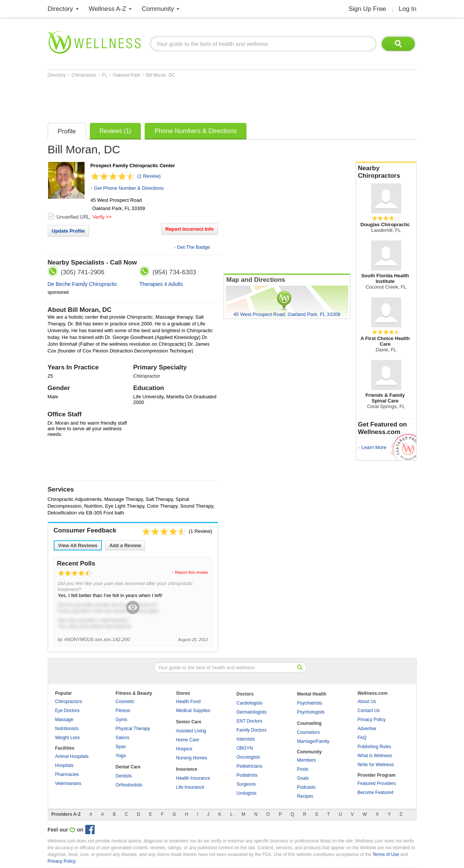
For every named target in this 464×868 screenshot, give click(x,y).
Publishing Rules (374, 747)
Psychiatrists (310, 703)
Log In (407, 9)
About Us (367, 702)
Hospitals (64, 765)
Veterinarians (68, 783)
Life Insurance (190, 787)
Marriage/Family (313, 741)
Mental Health (312, 694)
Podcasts (306, 787)
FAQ (362, 738)
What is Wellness (375, 756)
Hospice (184, 749)
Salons (123, 738)
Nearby (386, 172)
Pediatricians (250, 766)
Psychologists (311, 712)
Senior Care (189, 722)
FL (105, 75)
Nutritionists (67, 729)
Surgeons (246, 784)
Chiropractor (84, 75)
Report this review (191, 572)
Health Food (188, 702)
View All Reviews (78, 545)
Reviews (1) (115, 131)
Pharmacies (67, 774)
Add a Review (125, 545)
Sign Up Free (367, 9)
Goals (303, 778)
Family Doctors (252, 730)
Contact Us (369, 711)
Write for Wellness (376, 765)
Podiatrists (247, 775)
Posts (303, 769)
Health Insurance (193, 778)
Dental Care (128, 767)
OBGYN (245, 748)
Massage (64, 720)
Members (307, 760)
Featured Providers (377, 783)
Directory (60, 9)
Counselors (309, 732)
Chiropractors (69, 702)
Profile (67, 131)
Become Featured (376, 792)
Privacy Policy (372, 720)
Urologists (247, 793)
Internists (246, 739)
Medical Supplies (193, 711)
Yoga (121, 756)
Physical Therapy (133, 729)
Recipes (305, 796)
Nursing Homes (192, 758)
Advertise (367, 729)
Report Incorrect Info (190, 229)
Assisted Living (191, 731)
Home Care (188, 740)
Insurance (187, 769)
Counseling (309, 723)
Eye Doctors (67, 711)
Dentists (124, 776)
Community (158, 9)
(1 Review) (149, 176)
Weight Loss (68, 738)
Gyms (122, 720)
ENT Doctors (249, 721)
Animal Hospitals (72, 756)
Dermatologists (252, 712)
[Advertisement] (184, 98)
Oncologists (249, 757)
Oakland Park (127, 75)
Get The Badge (193, 247)
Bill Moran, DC (160, 75)
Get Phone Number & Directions (129, 188)
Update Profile (68, 231)
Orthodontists (129, 785)
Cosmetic (125, 702)
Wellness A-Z (107, 9)
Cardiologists (250, 703)
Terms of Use (386, 854)
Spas (121, 747)
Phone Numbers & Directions (196, 131)
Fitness (123, 711)
